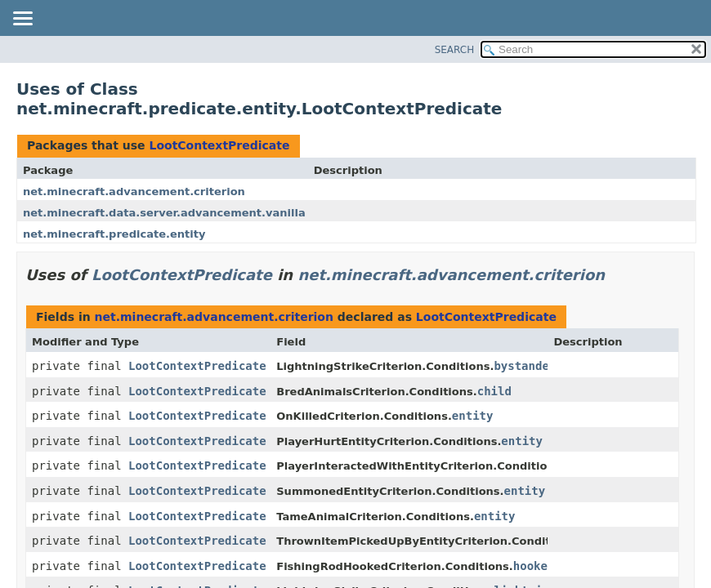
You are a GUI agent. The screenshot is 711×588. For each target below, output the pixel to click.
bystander (525, 366)
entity (473, 416)
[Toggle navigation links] (22, 20)
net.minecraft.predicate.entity (114, 234)
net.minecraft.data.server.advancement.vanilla (164, 213)
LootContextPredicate (219, 145)
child (494, 391)
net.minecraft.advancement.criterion (134, 192)
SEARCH (455, 50)
